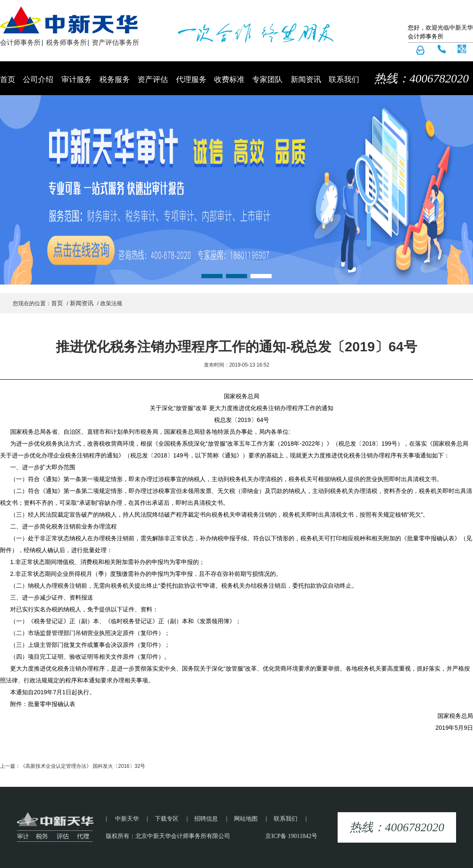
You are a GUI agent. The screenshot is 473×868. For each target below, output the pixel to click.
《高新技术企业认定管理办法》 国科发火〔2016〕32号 (83, 766)
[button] (212, 276)
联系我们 (344, 79)
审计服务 (77, 79)
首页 (8, 79)
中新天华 (127, 819)
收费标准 (229, 79)
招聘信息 (206, 819)
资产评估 (153, 79)
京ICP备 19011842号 (291, 836)
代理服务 (191, 79)
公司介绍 (38, 79)
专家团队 (267, 79)
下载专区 (167, 819)
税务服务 (115, 79)
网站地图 (246, 819)
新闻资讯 (306, 79)
